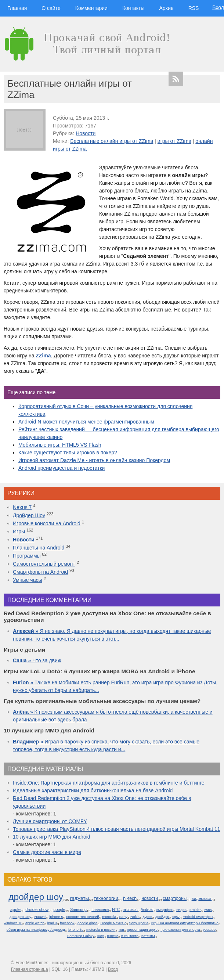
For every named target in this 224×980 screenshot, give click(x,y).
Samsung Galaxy (81, 936)
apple (15, 909)
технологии (106, 898)
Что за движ (37, 660)
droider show (37, 909)
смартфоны (175, 898)
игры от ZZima (174, 141)
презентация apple (142, 929)
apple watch (35, 923)
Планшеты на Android (39, 548)
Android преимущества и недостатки (62, 468)
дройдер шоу (36, 897)
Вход (218, 7)
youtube (209, 929)
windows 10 (13, 923)
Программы (27, 556)
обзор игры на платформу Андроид (36, 929)
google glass (87, 923)
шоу (101, 936)
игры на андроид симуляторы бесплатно (185, 923)
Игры (19, 532)
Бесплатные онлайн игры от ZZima (112, 141)
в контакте (130, 936)
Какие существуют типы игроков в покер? (68, 453)
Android (147, 910)
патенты (148, 936)
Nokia (135, 917)
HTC (116, 910)
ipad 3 (52, 923)
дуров (147, 917)
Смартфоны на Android (40, 572)
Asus (208, 910)
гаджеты (80, 898)
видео (181, 910)
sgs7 (176, 917)
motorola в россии (101, 929)
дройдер (162, 917)
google (59, 909)
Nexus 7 (22, 507)
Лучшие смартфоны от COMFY (50, 821)
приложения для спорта (180, 929)
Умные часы (28, 580)
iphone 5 (56, 917)
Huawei (40, 917)
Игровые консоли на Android (47, 523)
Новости (86, 133)
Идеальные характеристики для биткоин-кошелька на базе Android (93, 790)
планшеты (100, 910)
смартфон (165, 910)
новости (150, 898)
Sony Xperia (139, 923)
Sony (123, 917)
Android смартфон (198, 917)
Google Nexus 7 (113, 923)
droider (195, 910)
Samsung (78, 909)
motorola (109, 917)
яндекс (113, 936)
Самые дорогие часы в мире (47, 852)
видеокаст (202, 898)
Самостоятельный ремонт (44, 564)
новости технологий (83, 917)
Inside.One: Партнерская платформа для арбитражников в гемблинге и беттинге (109, 783)
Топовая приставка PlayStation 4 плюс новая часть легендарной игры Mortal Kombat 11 (117, 829)
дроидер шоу (21, 917)
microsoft (130, 910)
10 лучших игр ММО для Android (52, 837)
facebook (67, 923)
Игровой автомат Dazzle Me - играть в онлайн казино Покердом (94, 460)
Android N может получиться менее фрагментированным (86, 422)
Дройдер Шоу (29, 515)
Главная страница (30, 969)
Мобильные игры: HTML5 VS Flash (60, 445)
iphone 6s (76, 929)
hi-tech (130, 898)
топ (121, 929)
